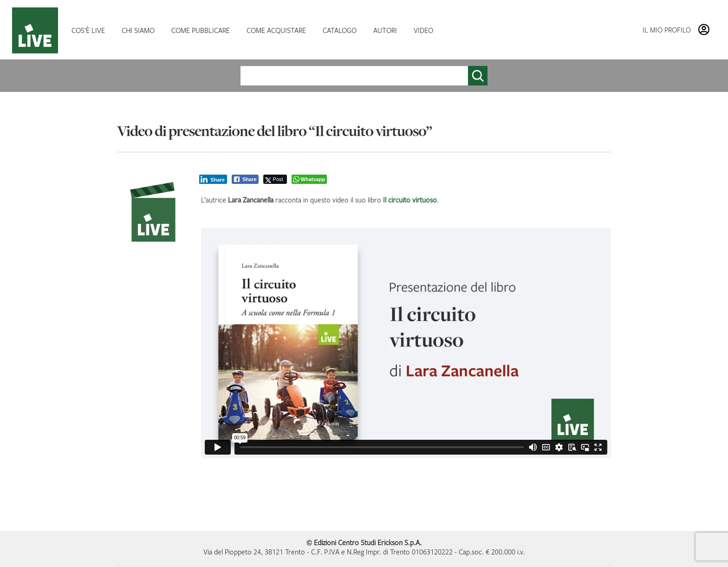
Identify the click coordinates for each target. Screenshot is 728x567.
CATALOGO (340, 30)
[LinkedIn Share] (213, 179)
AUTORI (385, 30)
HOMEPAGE (37, 30)
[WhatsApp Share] (309, 179)
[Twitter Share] (275, 179)
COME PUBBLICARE (201, 30)
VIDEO (423, 30)
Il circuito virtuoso (410, 200)
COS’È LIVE (88, 30)
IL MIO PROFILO (667, 30)
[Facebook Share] (245, 179)
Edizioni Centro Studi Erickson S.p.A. (368, 542)
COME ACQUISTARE (276, 30)
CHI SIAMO (138, 30)
